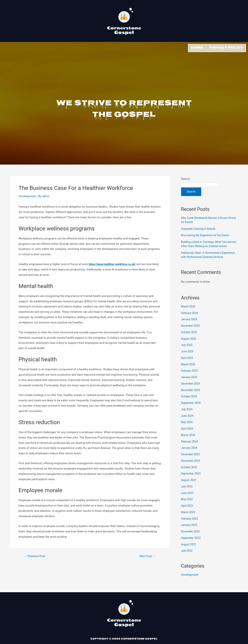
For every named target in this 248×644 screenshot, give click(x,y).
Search (185, 178)
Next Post (147, 555)
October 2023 (190, 475)
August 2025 (189, 346)
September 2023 (192, 481)
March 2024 (189, 443)
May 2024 (187, 430)
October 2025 (190, 340)
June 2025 (188, 359)
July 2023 (187, 494)
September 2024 (192, 411)
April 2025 (188, 366)
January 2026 (190, 327)
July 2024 (187, 417)
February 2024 (190, 449)
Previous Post (36, 555)
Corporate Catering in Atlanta (199, 228)
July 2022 (187, 558)
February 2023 (190, 526)
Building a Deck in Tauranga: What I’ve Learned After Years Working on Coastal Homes (206, 245)
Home (197, 48)
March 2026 (189, 314)
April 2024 (188, 436)
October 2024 (190, 404)
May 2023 (187, 507)
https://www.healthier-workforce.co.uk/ (114, 263)
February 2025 (190, 378)
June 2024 (188, 423)
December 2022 (191, 539)
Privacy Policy (226, 48)
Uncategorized (28, 195)
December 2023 (191, 462)
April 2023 (188, 514)
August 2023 (189, 488)
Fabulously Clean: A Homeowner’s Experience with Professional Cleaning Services (205, 260)
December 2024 (191, 391)
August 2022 (189, 552)
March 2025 (189, 372)
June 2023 (188, 501)
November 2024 (191, 398)
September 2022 (192, 546)
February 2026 (190, 321)
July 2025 (187, 353)
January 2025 (190, 385)
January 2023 (190, 533)
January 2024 (190, 456)
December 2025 (191, 334)
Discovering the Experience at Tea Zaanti (207, 234)
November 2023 (191, 468)
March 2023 (189, 520)
